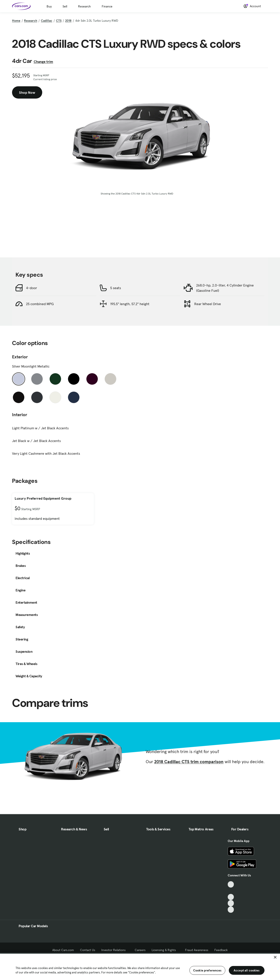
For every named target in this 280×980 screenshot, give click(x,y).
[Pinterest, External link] (231, 910)
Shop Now (27, 92)
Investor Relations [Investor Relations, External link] (115, 950)
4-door (31, 288)
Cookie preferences (207, 970)
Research (84, 6)
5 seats (116, 288)
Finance (107, 6)
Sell (65, 6)
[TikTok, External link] (231, 884)
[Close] (275, 957)
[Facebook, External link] (231, 891)
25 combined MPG (40, 304)
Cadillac (47, 21)
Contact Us (88, 950)
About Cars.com (63, 950)
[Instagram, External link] (231, 903)
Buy (49, 6)
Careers (140, 950)
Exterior (20, 357)
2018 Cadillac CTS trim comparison (189, 762)
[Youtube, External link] (231, 897)
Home (16, 21)
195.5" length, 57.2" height (130, 304)
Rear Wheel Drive (208, 304)
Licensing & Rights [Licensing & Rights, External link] (165, 950)
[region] (140, 966)
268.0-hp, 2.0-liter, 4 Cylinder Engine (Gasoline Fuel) (225, 288)
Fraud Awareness (197, 950)
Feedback (221, 950)
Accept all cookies (247, 970)
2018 (68, 21)
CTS (59, 21)
